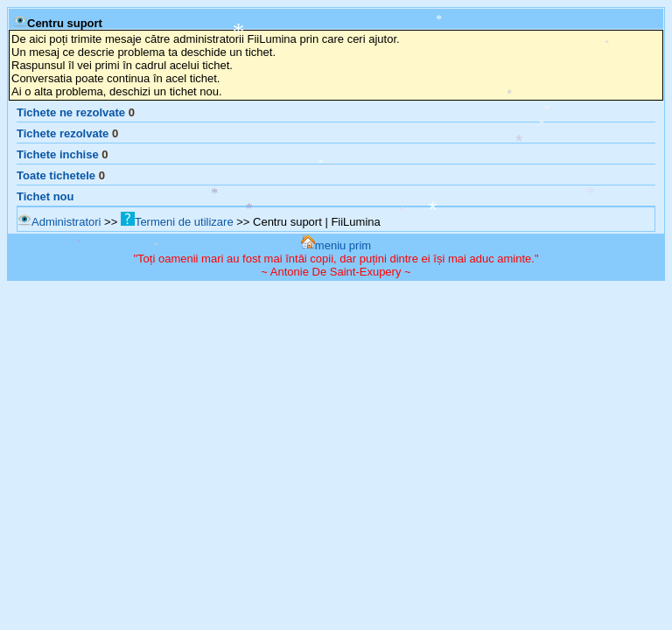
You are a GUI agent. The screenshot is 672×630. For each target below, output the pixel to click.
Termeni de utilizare (177, 222)
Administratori (59, 222)
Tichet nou (45, 196)
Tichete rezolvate (63, 133)
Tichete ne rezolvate (71, 112)
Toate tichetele (56, 175)
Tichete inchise (58, 154)
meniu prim (336, 245)
